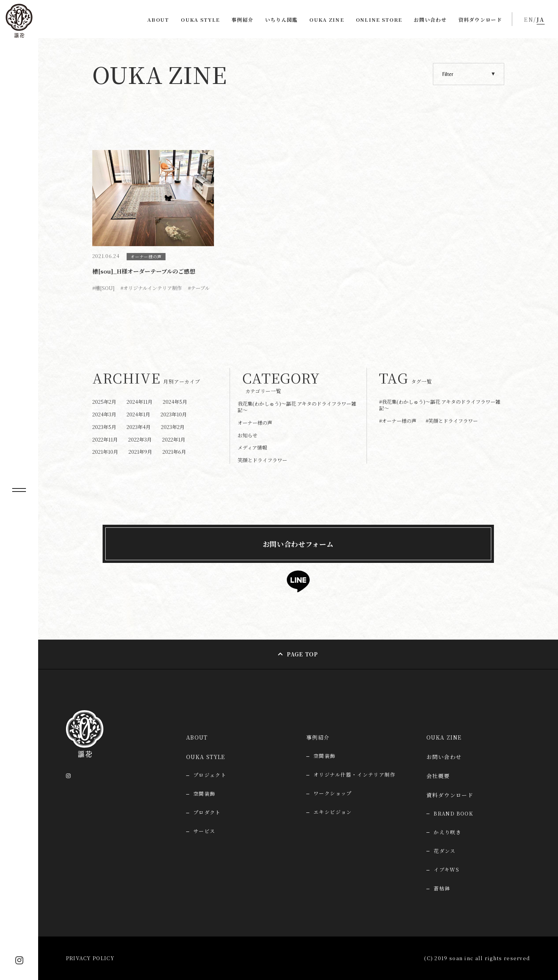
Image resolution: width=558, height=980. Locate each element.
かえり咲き (447, 832)
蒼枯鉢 (442, 888)
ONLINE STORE (379, 20)
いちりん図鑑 (281, 20)
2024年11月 (140, 402)
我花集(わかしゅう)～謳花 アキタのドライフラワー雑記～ (297, 407)
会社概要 (438, 776)
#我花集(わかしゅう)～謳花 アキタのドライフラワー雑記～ (440, 405)
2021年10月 (105, 452)
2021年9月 (140, 452)
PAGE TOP (302, 654)
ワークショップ (333, 793)
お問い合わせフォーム (298, 544)
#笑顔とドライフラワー (452, 421)
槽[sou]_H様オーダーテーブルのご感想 (144, 271)
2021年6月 (174, 452)
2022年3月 (140, 439)
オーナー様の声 (146, 256)
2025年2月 (104, 402)
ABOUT (158, 20)
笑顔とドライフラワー (262, 460)
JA (541, 19)
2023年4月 (139, 427)
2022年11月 (105, 439)
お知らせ (248, 435)
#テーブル (199, 288)
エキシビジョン (333, 812)
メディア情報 (252, 447)
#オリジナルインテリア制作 (151, 288)
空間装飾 (325, 756)
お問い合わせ (430, 20)
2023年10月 (174, 414)
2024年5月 (175, 402)
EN (529, 19)
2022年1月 (174, 439)
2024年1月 (138, 414)
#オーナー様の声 (398, 421)
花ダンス (445, 851)
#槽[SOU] (103, 288)
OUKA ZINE (327, 20)
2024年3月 (104, 414)
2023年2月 (173, 427)
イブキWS (446, 870)
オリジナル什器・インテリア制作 (355, 774)
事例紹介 (242, 20)
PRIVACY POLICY (90, 958)
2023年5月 (104, 427)
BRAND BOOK (453, 813)
